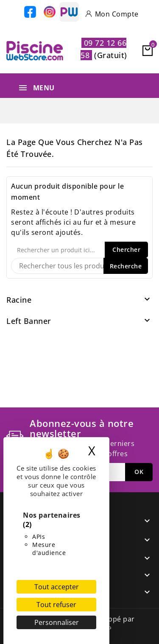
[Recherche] (79, 266)
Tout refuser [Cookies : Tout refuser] (56, 605)
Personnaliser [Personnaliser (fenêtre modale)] (57, 622)
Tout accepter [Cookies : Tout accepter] (57, 587)
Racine (19, 300)
